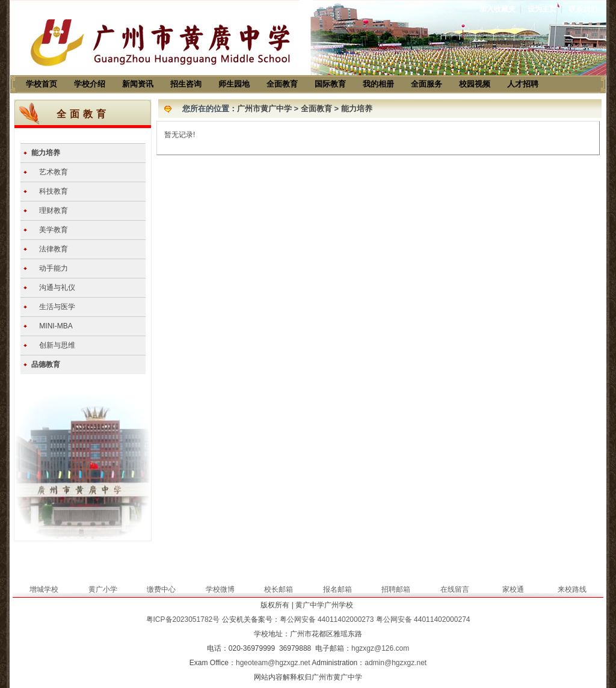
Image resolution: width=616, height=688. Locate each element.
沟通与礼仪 (57, 287)
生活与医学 (57, 307)
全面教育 (282, 84)
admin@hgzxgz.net (396, 663)
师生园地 (234, 84)
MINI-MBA (56, 326)
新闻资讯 (138, 84)
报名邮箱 (337, 589)
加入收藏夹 (497, 9)
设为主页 (542, 9)
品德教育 (46, 364)
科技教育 (54, 191)
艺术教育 (54, 172)
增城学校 (44, 589)
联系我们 (583, 9)
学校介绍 (90, 84)
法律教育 (54, 249)
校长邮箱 (279, 589)
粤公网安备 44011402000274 (423, 619)
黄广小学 (103, 589)
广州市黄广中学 (264, 109)
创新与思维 (57, 345)
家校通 (513, 589)
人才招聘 (523, 84)
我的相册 (378, 84)
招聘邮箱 (396, 589)
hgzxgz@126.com (380, 648)
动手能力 (54, 268)
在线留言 (455, 589)
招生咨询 (186, 84)
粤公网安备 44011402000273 (327, 619)
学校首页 (42, 84)
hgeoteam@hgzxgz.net (273, 663)
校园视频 (475, 84)
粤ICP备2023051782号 (183, 619)
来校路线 (572, 589)
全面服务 (427, 84)
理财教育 (54, 210)
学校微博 (220, 589)
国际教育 (330, 84)
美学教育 (54, 230)
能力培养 (46, 153)
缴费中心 (161, 589)
